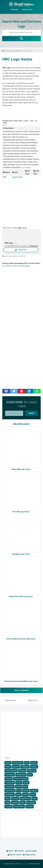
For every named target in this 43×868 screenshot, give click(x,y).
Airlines (8, 763)
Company (22, 771)
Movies (33, 795)
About (10, 851)
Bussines (16, 767)
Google (26, 783)
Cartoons (34, 767)
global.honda (17, 177)
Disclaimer (31, 851)
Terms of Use (29, 855)
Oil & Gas (15, 799)
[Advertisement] (21, 203)
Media (18, 795)
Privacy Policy (15, 855)
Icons (19, 791)
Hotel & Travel (10, 791)
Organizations (25, 799)
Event (30, 775)
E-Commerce (10, 775)
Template (9, 807)
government (9, 787)
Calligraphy (25, 767)
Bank (27, 763)
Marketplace (10, 795)
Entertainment (21, 775)
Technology (31, 803)
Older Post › (33, 700)
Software (15, 803)
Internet (26, 791)
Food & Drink (10, 783)
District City (32, 771)
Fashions (8, 779)
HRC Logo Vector (17, 59)
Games (19, 783)
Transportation (19, 807)
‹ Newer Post (10, 700)
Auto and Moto (18, 763)
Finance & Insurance (21, 779)
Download (21, 250)
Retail (7, 803)
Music (8, 799)
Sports (23, 803)
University (30, 807)
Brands (8, 767)
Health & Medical (22, 787)
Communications (11, 771)
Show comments (22, 690)
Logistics (34, 791)
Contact (20, 851)
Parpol (34, 799)
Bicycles (34, 763)
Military (25, 795)
